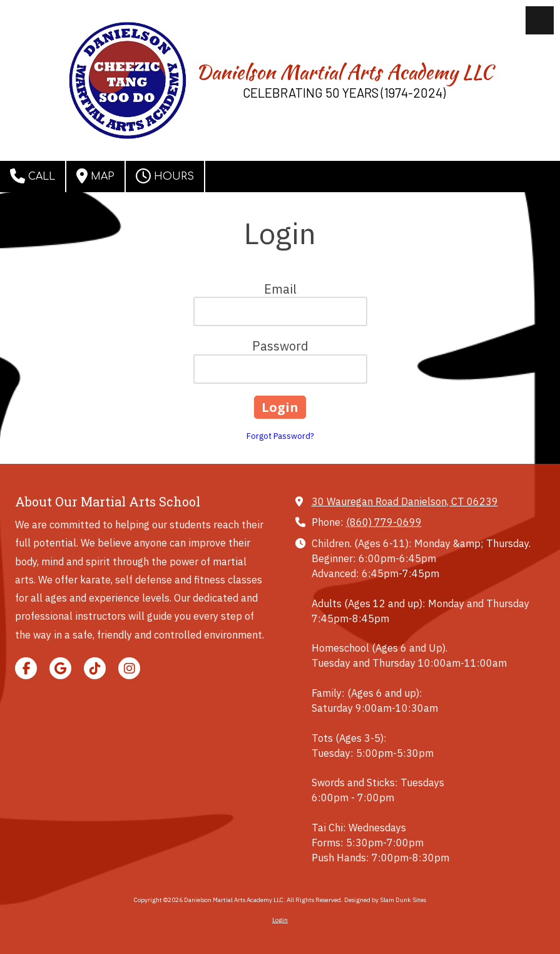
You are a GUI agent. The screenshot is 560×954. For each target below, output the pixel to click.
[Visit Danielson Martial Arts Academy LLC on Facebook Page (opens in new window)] (26, 668)
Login (280, 920)
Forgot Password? (280, 436)
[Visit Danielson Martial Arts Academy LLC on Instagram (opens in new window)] (129, 668)
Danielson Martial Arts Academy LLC (344, 72)
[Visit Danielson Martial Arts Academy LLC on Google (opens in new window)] (60, 668)
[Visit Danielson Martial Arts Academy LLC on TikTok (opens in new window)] (95, 668)
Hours (165, 176)
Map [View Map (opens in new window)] (95, 176)
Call (33, 176)
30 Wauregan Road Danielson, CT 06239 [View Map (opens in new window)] (405, 501)
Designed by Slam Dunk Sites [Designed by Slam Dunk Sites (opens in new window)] (385, 900)
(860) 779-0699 (384, 522)
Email (280, 289)
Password (280, 346)
